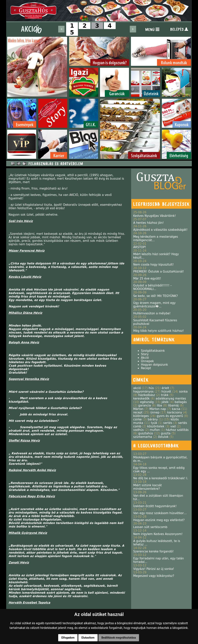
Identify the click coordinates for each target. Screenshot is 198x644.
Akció (145, 358)
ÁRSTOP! (140, 247)
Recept (146, 368)
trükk (165, 395)
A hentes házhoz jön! (148, 223)
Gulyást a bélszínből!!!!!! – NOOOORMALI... (152, 287)
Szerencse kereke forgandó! (153, 551)
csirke (137, 419)
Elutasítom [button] (88, 638)
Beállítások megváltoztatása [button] (119, 638)
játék (165, 402)
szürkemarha (143, 437)
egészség (147, 402)
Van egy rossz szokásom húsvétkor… (160, 513)
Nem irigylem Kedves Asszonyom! (158, 534)
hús (151, 388)
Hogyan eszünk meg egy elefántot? (159, 520)
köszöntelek (156, 426)
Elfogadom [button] (68, 638)
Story (145, 354)
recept (138, 412)
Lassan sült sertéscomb (150, 527)
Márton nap (158, 409)
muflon (155, 430)
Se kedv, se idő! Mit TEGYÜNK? (156, 296)
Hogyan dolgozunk (154, 365)
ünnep (155, 412)
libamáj (173, 406)
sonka (183, 392)
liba (159, 406)
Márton (138, 409)
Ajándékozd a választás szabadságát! (160, 230)
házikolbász (147, 395)
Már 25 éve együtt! (147, 279)
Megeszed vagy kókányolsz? (154, 576)
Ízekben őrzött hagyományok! (155, 506)
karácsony (175, 412)
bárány (153, 419)
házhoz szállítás (177, 430)
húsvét (166, 392)
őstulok (163, 437)
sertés (168, 423)
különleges (141, 416)
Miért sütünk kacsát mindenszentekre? (148, 487)
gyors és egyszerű (170, 416)
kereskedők (141, 399)
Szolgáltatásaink (153, 351)
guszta (166, 433)
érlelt (165, 388)
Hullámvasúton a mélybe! (152, 313)
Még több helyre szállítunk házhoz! (159, 331)
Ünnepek (147, 361)
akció (137, 388)
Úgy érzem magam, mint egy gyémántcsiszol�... (154, 305)
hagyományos (143, 392)
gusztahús (146, 433)
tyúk (154, 423)
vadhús (138, 430)
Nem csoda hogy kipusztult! (153, 265)
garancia (145, 406)
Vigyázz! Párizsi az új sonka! (154, 569)
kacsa (176, 409)
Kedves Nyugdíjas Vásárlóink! (154, 216)
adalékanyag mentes (171, 399)
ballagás (181, 402)
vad (173, 426)
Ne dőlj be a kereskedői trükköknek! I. (161, 478)
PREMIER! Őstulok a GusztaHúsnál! (159, 272)
